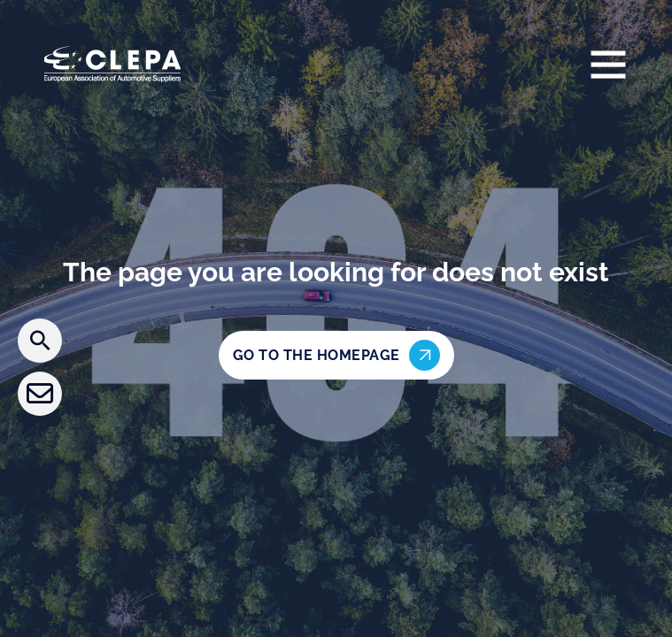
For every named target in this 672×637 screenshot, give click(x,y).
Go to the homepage (336, 355)
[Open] (608, 64)
